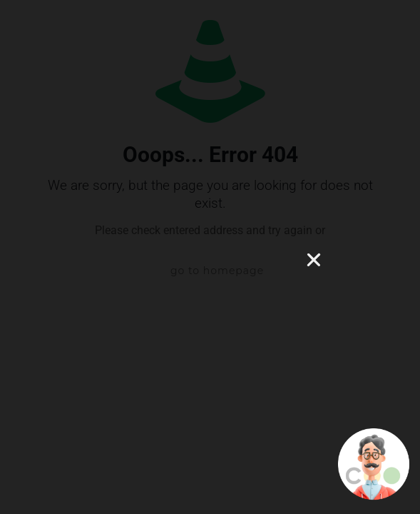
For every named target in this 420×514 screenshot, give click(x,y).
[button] (314, 260)
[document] (210, 257)
